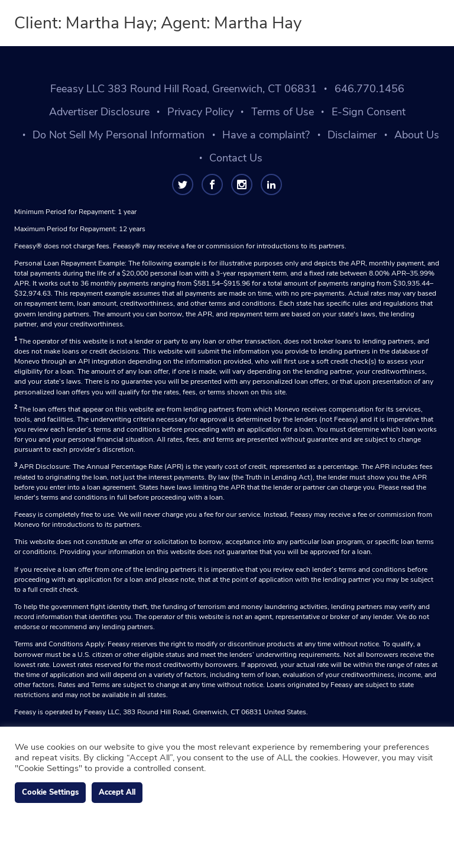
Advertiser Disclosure (99, 112)
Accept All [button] (117, 792)
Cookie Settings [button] (50, 792)
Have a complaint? (266, 135)
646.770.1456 (369, 89)
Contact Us (236, 158)
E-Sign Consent (369, 112)
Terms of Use (283, 112)
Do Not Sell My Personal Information (119, 135)
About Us (417, 135)
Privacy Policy (200, 112)
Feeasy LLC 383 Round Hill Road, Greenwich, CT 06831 (184, 89)
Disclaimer (352, 135)
